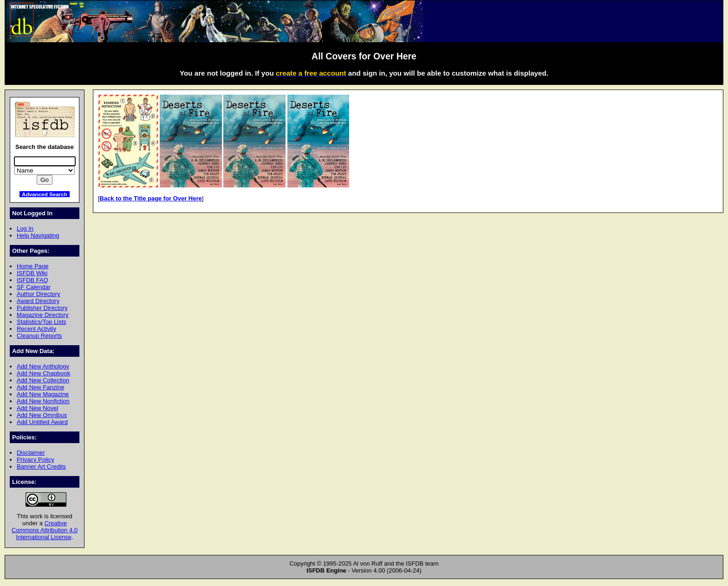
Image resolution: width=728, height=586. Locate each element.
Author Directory (39, 294)
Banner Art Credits (41, 467)
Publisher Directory (42, 308)
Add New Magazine (43, 394)
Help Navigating (38, 235)
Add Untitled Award (42, 422)
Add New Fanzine (40, 387)
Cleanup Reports (39, 336)
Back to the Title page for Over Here (151, 198)
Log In (25, 229)
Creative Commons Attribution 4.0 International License (45, 530)
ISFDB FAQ (32, 280)
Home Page (32, 266)
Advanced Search (45, 194)
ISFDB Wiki (32, 273)
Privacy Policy (36, 460)
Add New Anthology (43, 366)
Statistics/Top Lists (42, 322)
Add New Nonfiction (43, 401)
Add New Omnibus (42, 415)
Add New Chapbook (43, 373)
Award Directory (38, 301)
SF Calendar (34, 287)
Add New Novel (37, 408)
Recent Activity (36, 329)
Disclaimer (31, 453)
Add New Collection (43, 380)
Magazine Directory (43, 315)
